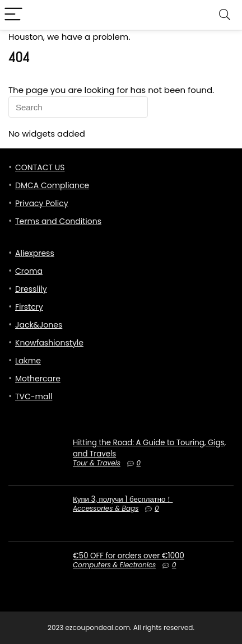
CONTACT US (40, 167)
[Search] (225, 15)
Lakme (28, 361)
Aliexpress (35, 253)
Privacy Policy (42, 203)
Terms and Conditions (58, 221)
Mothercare (38, 379)
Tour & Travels (97, 463)
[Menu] (13, 15)
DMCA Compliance (52, 185)
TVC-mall (34, 396)
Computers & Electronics (114, 565)
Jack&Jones (39, 325)
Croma (29, 271)
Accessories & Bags (106, 508)
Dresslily (31, 289)
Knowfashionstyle (49, 343)
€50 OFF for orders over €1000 (129, 556)
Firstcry (29, 307)
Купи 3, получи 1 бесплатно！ (123, 499)
